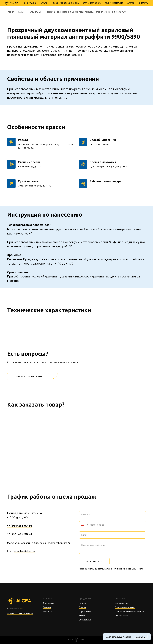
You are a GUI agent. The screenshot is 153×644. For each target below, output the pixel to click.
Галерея (130, 3)
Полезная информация (125, 607)
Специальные (35, 12)
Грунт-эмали (85, 611)
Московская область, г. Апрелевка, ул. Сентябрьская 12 (39, 543)
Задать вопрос (94, 561)
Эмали (82, 616)
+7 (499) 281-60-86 (20, 526)
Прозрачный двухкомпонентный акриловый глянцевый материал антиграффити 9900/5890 (86, 12)
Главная (11, 12)
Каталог (22, 12)
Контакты (143, 3)
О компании (48, 603)
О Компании (30, 3)
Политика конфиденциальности (129, 611)
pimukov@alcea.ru (25, 551)
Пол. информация (114, 3)
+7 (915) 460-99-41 (20, 534)
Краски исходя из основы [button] (66, 3)
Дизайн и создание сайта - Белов (20, 613)
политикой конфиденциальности (128, 569)
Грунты (82, 607)
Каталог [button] (44, 3)
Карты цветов (121, 603)
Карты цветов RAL (92, 3)
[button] (28, 377)
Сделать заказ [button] (121, 616)
